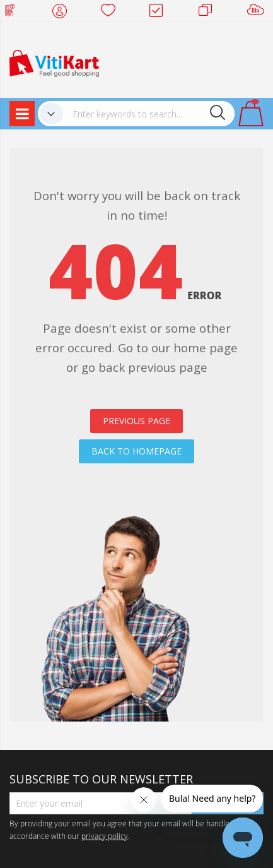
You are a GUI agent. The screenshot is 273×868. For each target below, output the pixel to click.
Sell (258, 13)
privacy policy (105, 836)
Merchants (210, 13)
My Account (63, 13)
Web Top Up (15, 13)
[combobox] (149, 114)
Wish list (112, 13)
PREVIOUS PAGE (136, 421)
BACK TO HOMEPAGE (136, 451)
